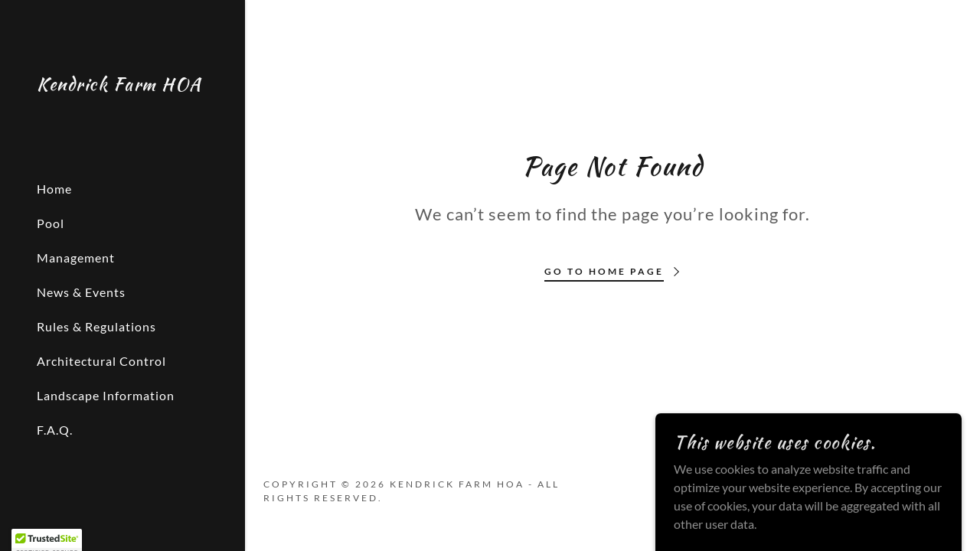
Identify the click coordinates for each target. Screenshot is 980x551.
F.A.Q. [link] (55, 430)
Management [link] (76, 258)
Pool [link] (51, 223)
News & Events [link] (81, 292)
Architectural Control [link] (101, 361)
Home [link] (54, 189)
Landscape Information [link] (106, 395)
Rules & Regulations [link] (96, 326)
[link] (119, 85)
